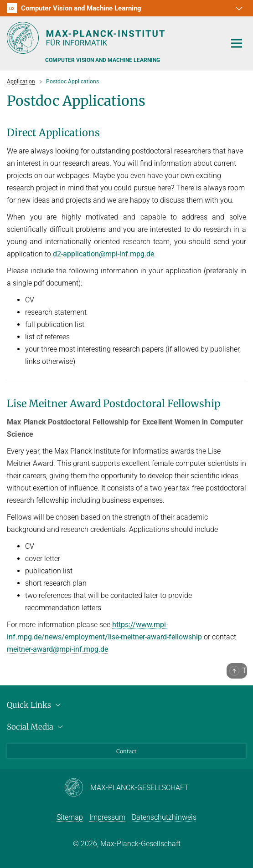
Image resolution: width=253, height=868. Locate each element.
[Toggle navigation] (237, 44)
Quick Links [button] (35, 705)
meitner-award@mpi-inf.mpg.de (57, 649)
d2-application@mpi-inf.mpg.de (103, 254)
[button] (238, 8)
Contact (126, 751)
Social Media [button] (36, 727)
